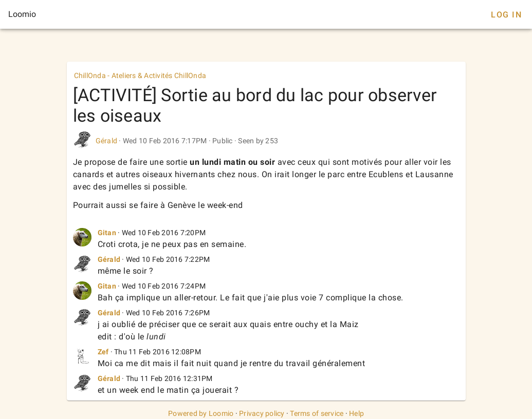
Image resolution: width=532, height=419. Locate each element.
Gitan (107, 233)
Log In (506, 15)
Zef (103, 352)
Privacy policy (262, 413)
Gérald (107, 141)
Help (356, 413)
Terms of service (317, 413)
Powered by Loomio (201, 413)
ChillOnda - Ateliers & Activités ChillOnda (140, 75)
